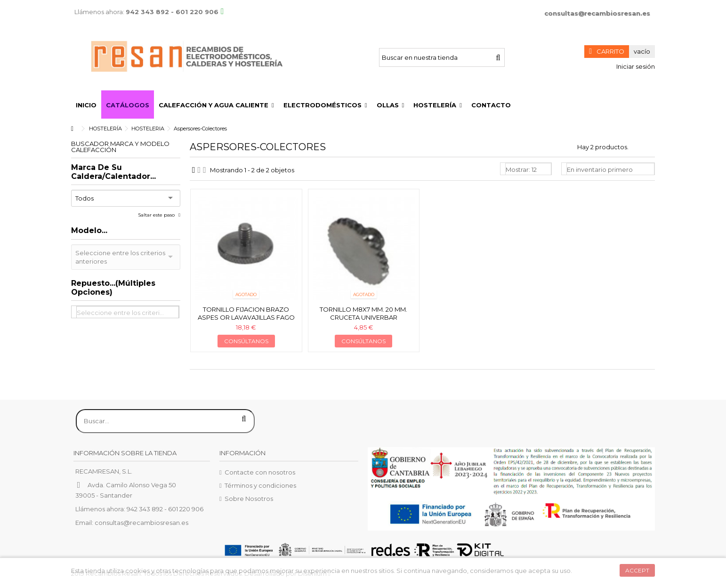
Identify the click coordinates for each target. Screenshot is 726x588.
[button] (216, 105)
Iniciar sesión (635, 66)
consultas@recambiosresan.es (597, 13)
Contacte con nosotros (260, 472)
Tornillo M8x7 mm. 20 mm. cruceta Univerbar (363, 313)
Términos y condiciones (260, 485)
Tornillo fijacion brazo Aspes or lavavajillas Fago (246, 313)
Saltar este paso (157, 215)
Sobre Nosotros (249, 499)
